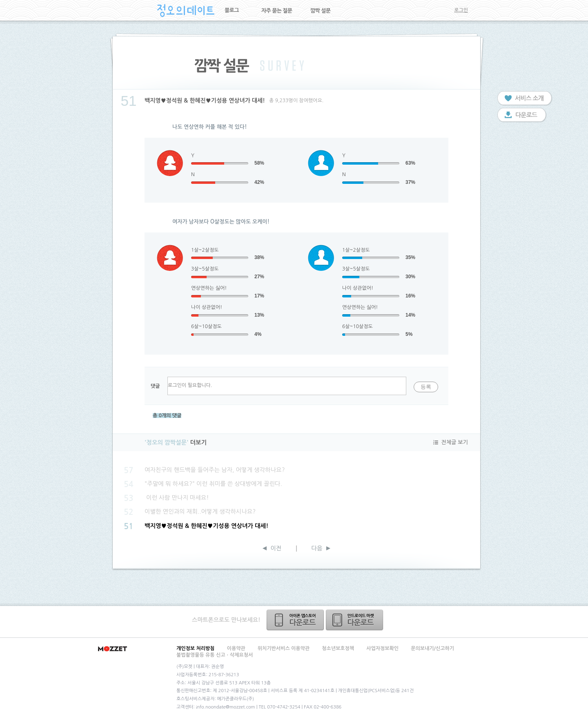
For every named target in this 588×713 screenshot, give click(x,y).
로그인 (461, 10)
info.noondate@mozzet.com (226, 707)
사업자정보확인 (382, 648)
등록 (426, 387)
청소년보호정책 (338, 648)
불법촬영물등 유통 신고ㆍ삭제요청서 (215, 655)
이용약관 (236, 648)
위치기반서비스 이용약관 (284, 648)
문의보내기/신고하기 (432, 648)
